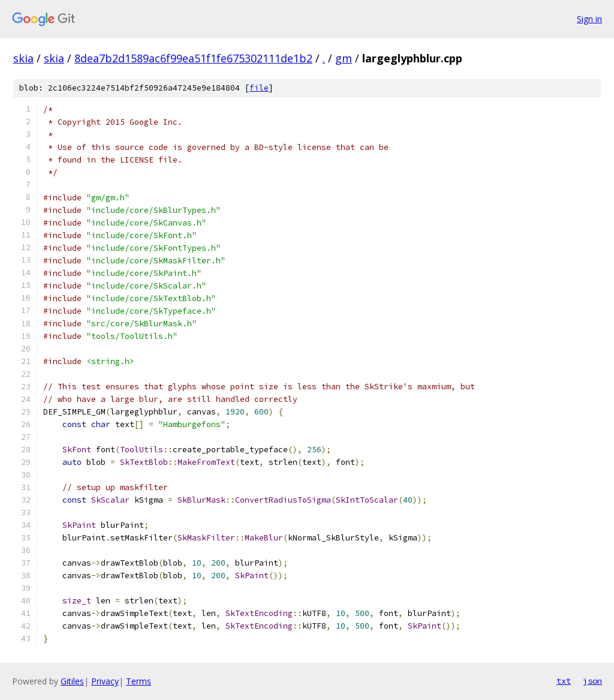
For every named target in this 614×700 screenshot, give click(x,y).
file (259, 88)
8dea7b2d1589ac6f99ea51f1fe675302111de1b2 (193, 58)
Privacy (105, 681)
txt (564, 681)
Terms (139, 681)
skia (23, 58)
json (592, 681)
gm (344, 58)
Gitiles (72, 681)
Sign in (589, 19)
